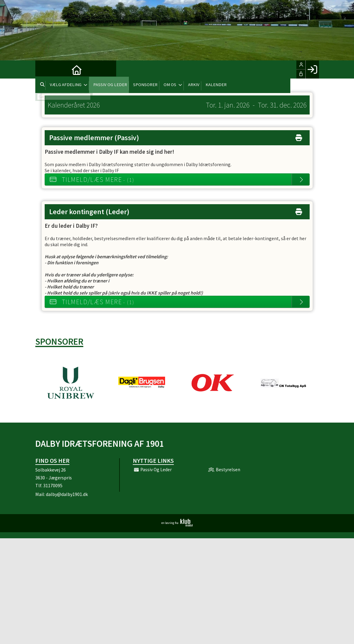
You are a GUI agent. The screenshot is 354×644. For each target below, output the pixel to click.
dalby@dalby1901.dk (67, 494)
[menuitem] (44, 69)
